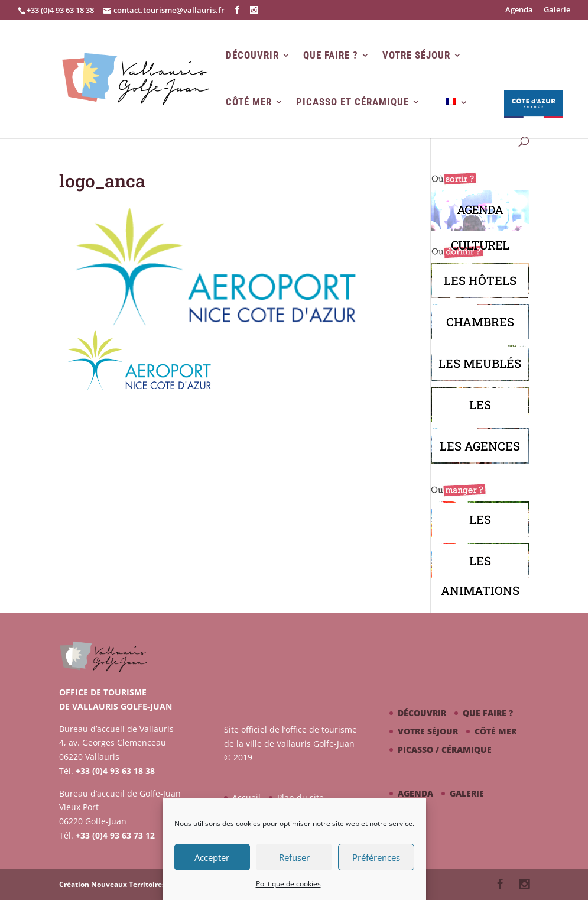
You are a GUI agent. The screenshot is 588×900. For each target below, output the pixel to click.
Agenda (519, 10)
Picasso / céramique (445, 750)
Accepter (212, 857)
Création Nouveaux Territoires (112, 884)
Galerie (557, 10)
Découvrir (252, 55)
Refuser (294, 857)
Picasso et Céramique (353, 102)
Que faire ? (331, 55)
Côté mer (249, 102)
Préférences (376, 857)
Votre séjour (416, 55)
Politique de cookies (288, 884)
